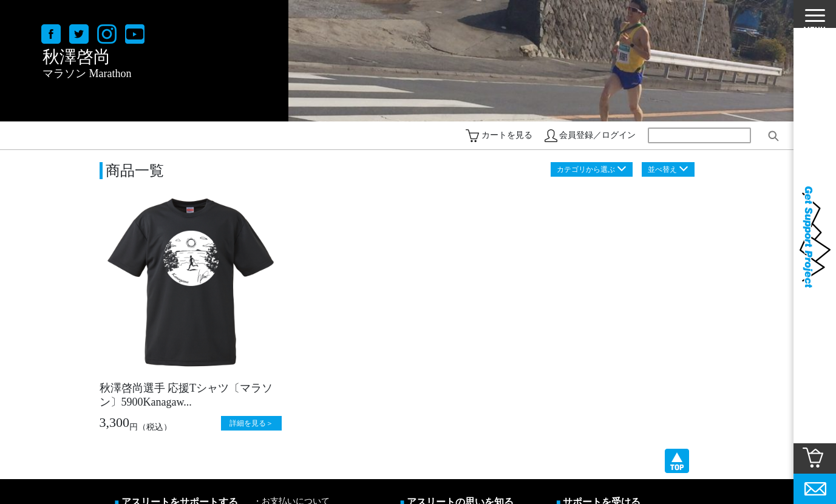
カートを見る (507, 135)
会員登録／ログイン (597, 135)
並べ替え (662, 169)
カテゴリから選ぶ (586, 169)
